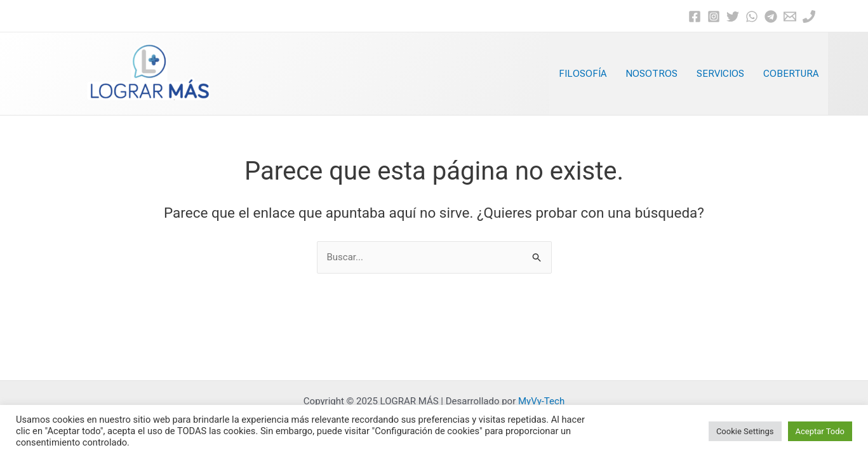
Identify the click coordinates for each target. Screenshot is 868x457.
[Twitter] (733, 17)
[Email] (790, 17)
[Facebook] (695, 17)
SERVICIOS (720, 74)
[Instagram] (714, 17)
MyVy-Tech (541, 401)
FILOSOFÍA (583, 74)
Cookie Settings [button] (745, 431)
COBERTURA (791, 74)
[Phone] (809, 17)
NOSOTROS (651, 74)
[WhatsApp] (752, 17)
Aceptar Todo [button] (820, 431)
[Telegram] (771, 17)
